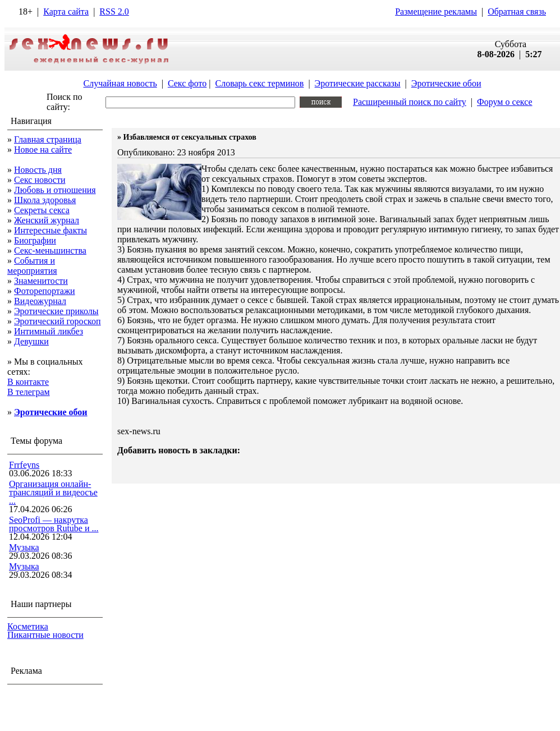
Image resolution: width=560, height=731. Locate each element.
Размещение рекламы (436, 12)
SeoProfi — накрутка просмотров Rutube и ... (54, 524)
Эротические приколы (56, 311)
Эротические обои (446, 83)
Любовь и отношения (55, 190)
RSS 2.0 (114, 12)
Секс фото (187, 83)
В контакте (28, 382)
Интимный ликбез (49, 331)
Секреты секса (42, 210)
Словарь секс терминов (259, 83)
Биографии (35, 240)
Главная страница (48, 139)
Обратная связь (517, 12)
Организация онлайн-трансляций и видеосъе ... (53, 492)
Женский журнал (47, 220)
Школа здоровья (45, 200)
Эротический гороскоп (58, 321)
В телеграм (29, 392)
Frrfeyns (24, 465)
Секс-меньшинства (50, 250)
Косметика (28, 626)
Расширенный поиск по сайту (410, 102)
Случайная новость (120, 83)
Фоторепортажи (45, 291)
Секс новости (40, 180)
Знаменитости (41, 281)
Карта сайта (66, 12)
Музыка (24, 547)
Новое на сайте (43, 150)
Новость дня (38, 170)
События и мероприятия (32, 266)
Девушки (31, 341)
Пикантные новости (45, 635)
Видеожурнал (40, 301)
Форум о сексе (505, 102)
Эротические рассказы (358, 83)
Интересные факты (51, 230)
